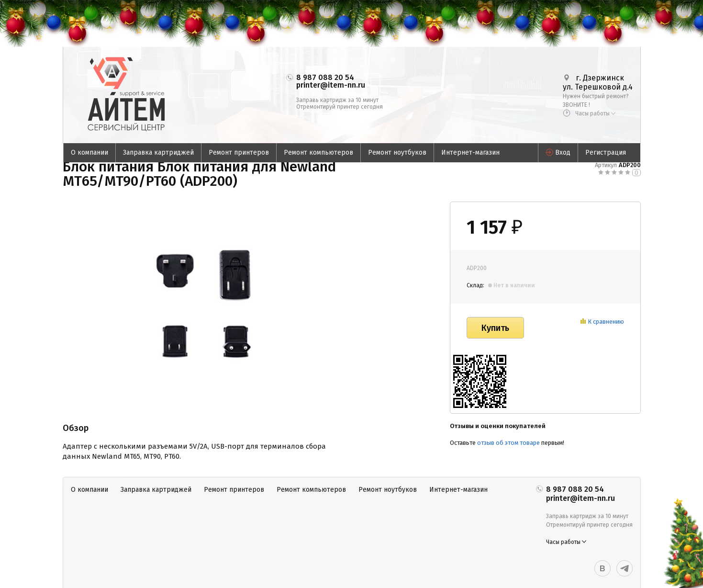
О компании (89, 153)
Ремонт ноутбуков (397, 153)
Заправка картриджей (158, 153)
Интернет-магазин (470, 153)
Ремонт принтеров (239, 153)
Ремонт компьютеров (318, 153)
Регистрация (606, 153)
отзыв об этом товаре (508, 443)
